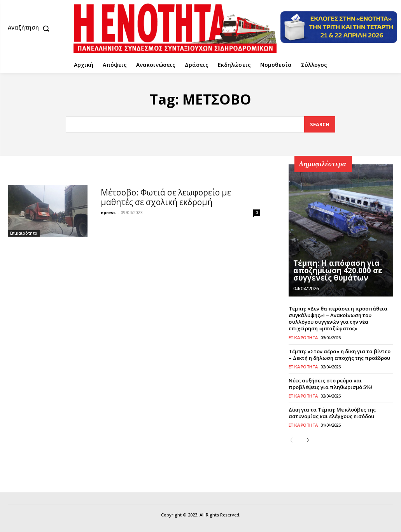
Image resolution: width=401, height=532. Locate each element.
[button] (30, 28)
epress (108, 212)
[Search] (320, 125)
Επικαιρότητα (24, 233)
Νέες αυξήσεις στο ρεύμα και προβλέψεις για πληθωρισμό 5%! (341, 383)
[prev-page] (293, 440)
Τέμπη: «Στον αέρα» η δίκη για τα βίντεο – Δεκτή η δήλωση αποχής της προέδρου (340, 354)
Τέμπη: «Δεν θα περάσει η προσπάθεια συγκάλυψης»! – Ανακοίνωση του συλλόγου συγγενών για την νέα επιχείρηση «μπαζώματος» (338, 318)
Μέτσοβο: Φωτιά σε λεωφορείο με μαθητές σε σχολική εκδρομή (166, 197)
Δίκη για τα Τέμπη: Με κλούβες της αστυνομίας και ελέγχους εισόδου (332, 412)
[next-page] (306, 440)
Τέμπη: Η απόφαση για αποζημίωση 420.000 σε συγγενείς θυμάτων (334, 271)
